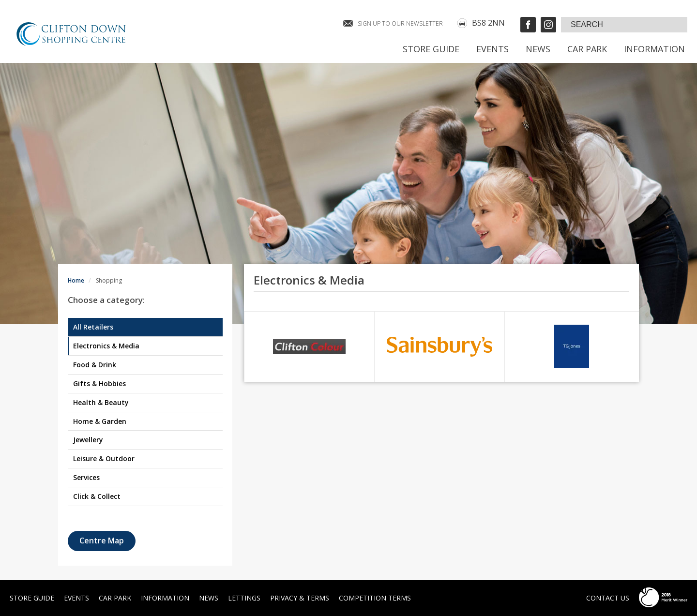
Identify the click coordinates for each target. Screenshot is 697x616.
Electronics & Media (106, 346)
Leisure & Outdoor (104, 458)
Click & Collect (97, 496)
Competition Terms (375, 598)
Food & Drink (95, 365)
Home (76, 280)
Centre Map (102, 541)
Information (654, 49)
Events (492, 49)
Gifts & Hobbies (99, 383)
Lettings (244, 598)
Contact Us (608, 598)
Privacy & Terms (300, 598)
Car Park (587, 49)
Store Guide (431, 49)
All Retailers (93, 327)
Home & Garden (100, 421)
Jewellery (88, 440)
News (538, 49)
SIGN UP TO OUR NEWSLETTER (400, 23)
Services (86, 477)
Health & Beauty (101, 402)
